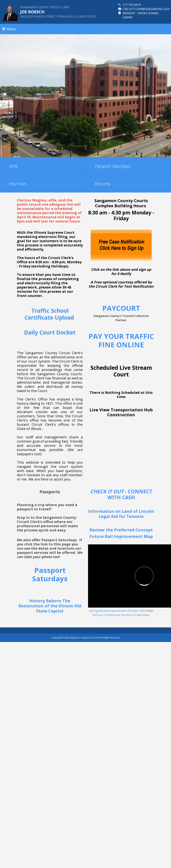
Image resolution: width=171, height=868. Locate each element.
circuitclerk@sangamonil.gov (146, 9)
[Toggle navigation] (9, 29)
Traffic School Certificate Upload (50, 314)
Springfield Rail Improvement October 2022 (117, 611)
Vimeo (145, 615)
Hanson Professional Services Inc (114, 615)
